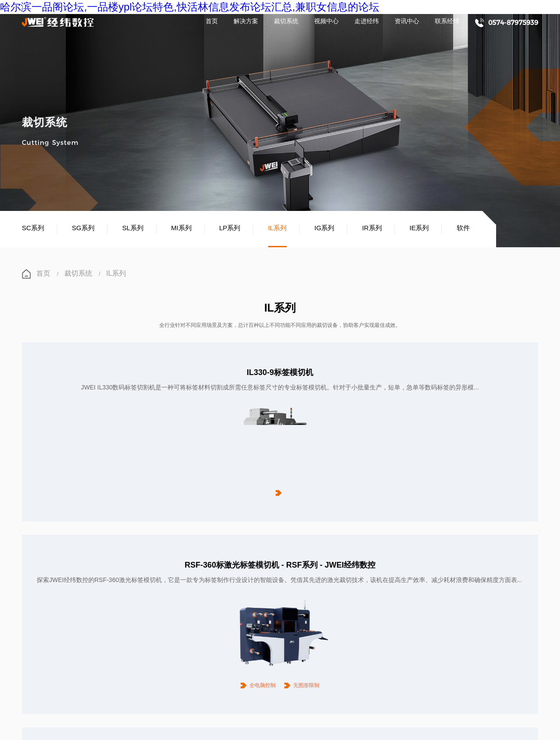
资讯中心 (407, 22)
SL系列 (133, 228)
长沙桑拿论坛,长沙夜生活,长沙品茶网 (44, 736)
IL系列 (278, 228)
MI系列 (181, 228)
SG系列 (83, 228)
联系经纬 (447, 22)
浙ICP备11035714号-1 (226, 699)
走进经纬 (367, 22)
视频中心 (326, 22)
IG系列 (325, 228)
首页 (212, 22)
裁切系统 (286, 22)
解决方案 (246, 22)
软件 (463, 228)
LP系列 (230, 228)
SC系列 (33, 228)
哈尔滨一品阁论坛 (21, 729)
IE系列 (419, 228)
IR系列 (372, 228)
